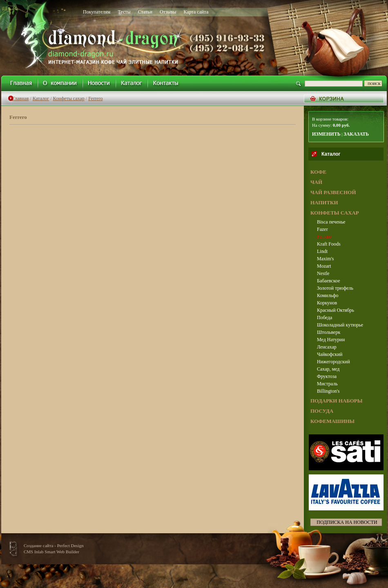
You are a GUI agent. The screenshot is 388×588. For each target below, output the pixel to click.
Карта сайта (196, 12)
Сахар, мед (328, 369)
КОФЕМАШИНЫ (332, 421)
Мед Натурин (331, 340)
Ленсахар (327, 347)
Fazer (322, 229)
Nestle (323, 273)
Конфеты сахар (69, 98)
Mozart (324, 266)
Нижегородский (333, 362)
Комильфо (328, 295)
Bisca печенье (331, 222)
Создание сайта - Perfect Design (54, 546)
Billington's (328, 391)
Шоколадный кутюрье (340, 325)
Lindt (322, 251)
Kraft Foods (329, 244)
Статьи (145, 12)
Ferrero (95, 98)
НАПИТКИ (324, 202)
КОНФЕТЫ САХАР (335, 213)
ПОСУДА (322, 411)
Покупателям (97, 12)
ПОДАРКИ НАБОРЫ (336, 401)
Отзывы (168, 12)
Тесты (124, 12)
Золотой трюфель (335, 288)
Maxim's (326, 259)
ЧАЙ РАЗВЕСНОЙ (333, 192)
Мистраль (327, 384)
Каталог (41, 98)
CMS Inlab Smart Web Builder (51, 552)
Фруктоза (327, 376)
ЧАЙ (316, 182)
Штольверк (329, 332)
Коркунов (327, 303)
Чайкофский (330, 354)
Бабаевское (329, 281)
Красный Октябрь (336, 310)
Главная (20, 98)
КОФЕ (318, 172)
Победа (324, 317)
